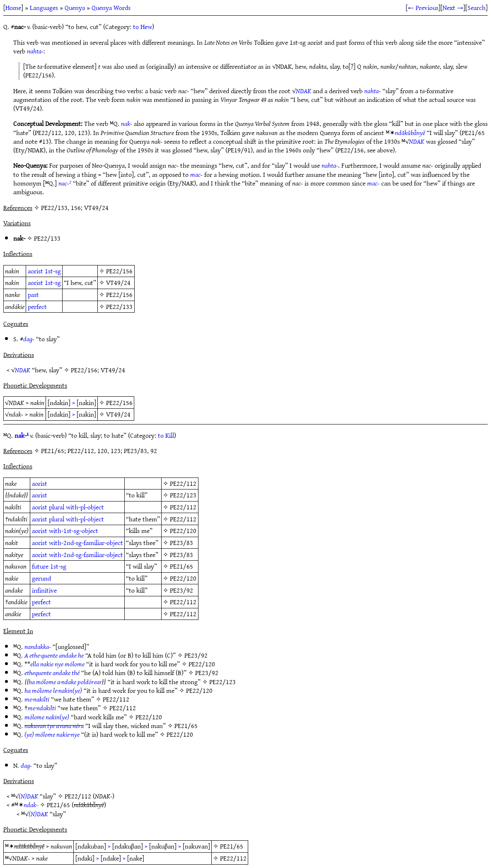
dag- (29, 339)
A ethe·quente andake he (54, 655)
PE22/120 (183, 530)
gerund (41, 578)
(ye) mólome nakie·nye (52, 734)
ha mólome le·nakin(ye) (53, 690)
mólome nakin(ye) (47, 717)
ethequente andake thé (52, 673)
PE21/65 (181, 566)
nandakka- (38, 646)
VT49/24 (118, 282)
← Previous (423, 7)
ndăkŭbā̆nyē (410, 133)
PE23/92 (181, 590)
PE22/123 (183, 495)
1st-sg (53, 271)
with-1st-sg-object (74, 530)
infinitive (44, 590)
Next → (453, 7)
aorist (35, 271)
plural (57, 507)
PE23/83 (181, 542)
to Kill (166, 435)
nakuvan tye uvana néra (54, 726)
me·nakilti (37, 699)
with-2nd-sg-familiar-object (86, 542)
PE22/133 (47, 238)
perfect (37, 306)
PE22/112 (183, 483)
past (33, 294)
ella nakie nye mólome (57, 664)
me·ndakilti (42, 708)
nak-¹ (22, 435)
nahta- (35, 51)
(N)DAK (28, 796)
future (40, 566)
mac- (196, 174)
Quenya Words (111, 7)
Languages (44, 7)
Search (476, 7)
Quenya (75, 7)
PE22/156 (119, 271)
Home (13, 7)
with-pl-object (85, 507)
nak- (127, 123)
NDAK (304, 91)
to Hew (143, 27)
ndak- (31, 805)
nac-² (65, 183)
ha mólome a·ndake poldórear (65, 682)
